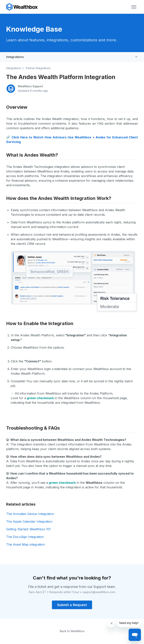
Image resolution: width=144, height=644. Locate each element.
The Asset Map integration (25, 544)
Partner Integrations (38, 68)
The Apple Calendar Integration (29, 521)
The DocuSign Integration (25, 537)
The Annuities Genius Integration (30, 514)
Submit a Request (72, 605)
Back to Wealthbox (72, 631)
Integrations (15, 57)
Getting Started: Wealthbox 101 (28, 529)
